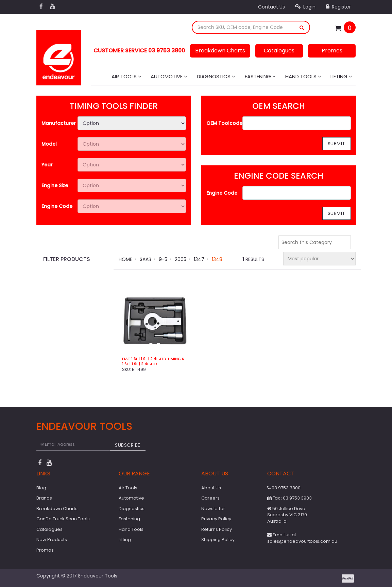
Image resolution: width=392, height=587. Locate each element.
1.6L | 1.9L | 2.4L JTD (140, 364)
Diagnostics (216, 76)
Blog (41, 488)
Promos (332, 51)
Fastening (260, 76)
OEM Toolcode (224, 123)
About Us (211, 488)
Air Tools (126, 76)
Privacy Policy (216, 519)
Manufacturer (59, 123)
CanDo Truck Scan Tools (63, 519)
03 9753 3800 (284, 488)
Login (305, 7)
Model (49, 144)
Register (338, 7)
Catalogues (279, 51)
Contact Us (271, 7)
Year (47, 165)
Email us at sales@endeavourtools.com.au (302, 538)
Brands (44, 498)
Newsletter (213, 509)
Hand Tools (303, 76)
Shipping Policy (218, 540)
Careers (210, 498)
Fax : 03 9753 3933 (289, 498)
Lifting (341, 76)
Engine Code (57, 206)
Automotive (169, 76)
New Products (52, 540)
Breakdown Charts (220, 51)
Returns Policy (217, 529)
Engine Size (55, 185)
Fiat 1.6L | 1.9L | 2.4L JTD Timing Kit (155, 359)
